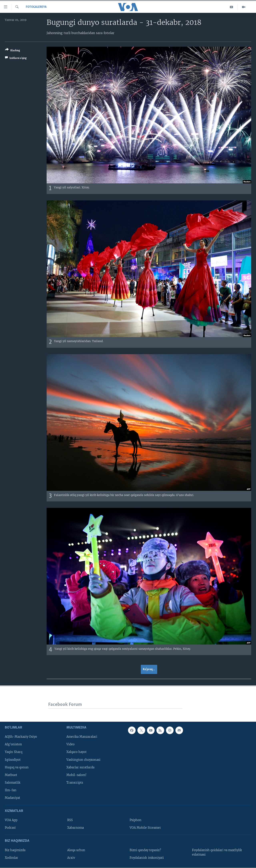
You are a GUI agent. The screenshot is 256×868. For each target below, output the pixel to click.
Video (70, 744)
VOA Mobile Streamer (145, 828)
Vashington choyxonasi (83, 760)
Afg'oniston (13, 744)
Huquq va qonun (17, 767)
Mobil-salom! (76, 775)
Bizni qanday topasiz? (145, 850)
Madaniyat (12, 798)
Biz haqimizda (15, 850)
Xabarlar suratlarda (80, 767)
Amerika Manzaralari (82, 737)
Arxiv (71, 858)
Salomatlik (13, 782)
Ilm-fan (11, 790)
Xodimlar (11, 858)
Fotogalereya (36, 7)
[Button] (12, 51)
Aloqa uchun (76, 850)
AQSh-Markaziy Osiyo (21, 737)
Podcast (10, 828)
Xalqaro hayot (76, 752)
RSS (70, 820)
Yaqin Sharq (14, 752)
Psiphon (135, 820)
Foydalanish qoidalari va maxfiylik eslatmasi (217, 852)
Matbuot (11, 775)
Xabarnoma (75, 828)
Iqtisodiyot (13, 760)
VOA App (11, 820)
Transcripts (75, 782)
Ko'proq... (149, 669)
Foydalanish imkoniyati (147, 858)
